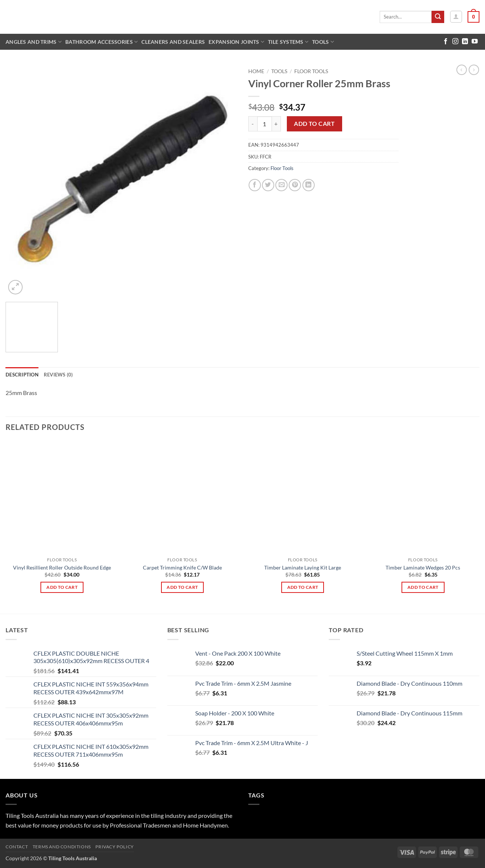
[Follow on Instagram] (455, 42)
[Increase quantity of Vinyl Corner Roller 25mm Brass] (276, 124)
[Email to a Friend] (281, 185)
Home (256, 71)
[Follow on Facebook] (446, 42)
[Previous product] (474, 70)
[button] (456, 17)
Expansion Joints (236, 42)
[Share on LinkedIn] (309, 185)
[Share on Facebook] (255, 185)
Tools (323, 42)
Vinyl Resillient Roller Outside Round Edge (62, 567)
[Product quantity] (265, 124)
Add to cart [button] (62, 587)
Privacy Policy (115, 847)
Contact (17, 847)
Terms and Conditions (62, 847)
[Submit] (438, 17)
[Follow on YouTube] (475, 42)
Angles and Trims (34, 42)
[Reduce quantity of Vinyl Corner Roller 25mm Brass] (253, 124)
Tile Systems (288, 42)
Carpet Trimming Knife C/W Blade (182, 567)
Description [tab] (22, 375)
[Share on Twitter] (268, 185)
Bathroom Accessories (101, 42)
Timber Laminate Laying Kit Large (303, 567)
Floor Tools (311, 71)
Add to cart (314, 124)
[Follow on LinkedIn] (465, 42)
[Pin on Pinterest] (295, 185)
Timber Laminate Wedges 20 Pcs (423, 567)
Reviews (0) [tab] (58, 375)
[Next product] (462, 70)
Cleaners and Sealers (173, 42)
